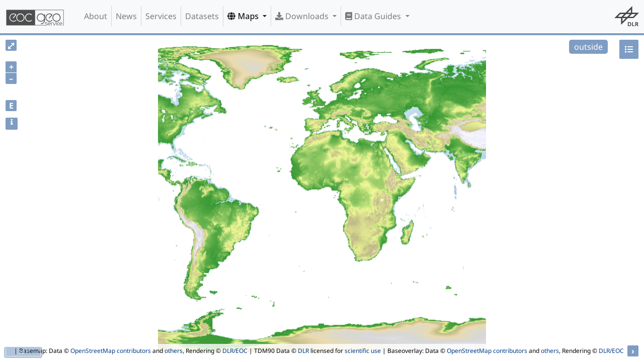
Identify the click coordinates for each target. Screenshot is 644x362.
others (174, 351)
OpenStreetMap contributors (111, 351)
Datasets (202, 16)
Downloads (303, 16)
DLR (303, 351)
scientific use (363, 351)
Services (161, 16)
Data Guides (374, 16)
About (96, 16)
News (126, 16)
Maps (244, 16)
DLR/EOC (235, 351)
